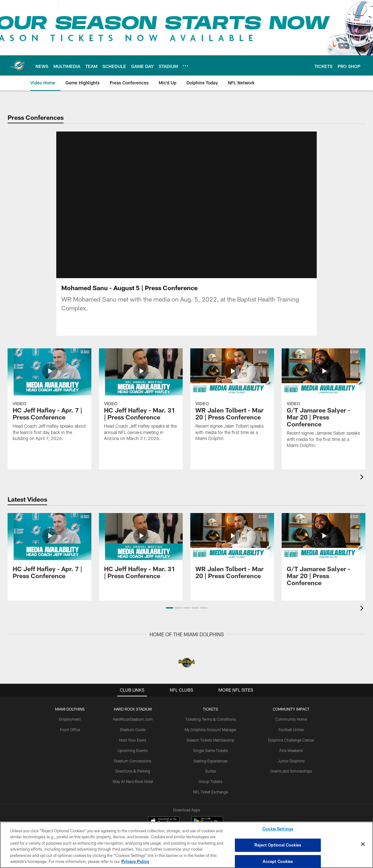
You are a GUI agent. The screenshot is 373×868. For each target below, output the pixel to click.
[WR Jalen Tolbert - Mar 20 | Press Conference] (232, 399)
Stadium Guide (133, 730)
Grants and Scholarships (291, 771)
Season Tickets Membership (210, 740)
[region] (186, 845)
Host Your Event (133, 740)
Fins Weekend (291, 750)
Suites (211, 771)
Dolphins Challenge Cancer (291, 740)
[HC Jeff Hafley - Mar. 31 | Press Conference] (141, 399)
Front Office (70, 730)
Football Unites (291, 730)
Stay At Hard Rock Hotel (133, 781)
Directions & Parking (133, 771)
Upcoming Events (133, 750)
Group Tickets (210, 781)
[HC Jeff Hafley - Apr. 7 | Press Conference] (49, 399)
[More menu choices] (186, 66)
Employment (70, 719)
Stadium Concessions (133, 761)
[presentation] (363, 478)
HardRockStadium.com (133, 719)
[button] (170, 608)
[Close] (363, 844)
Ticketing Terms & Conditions (211, 719)
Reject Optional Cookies (278, 845)
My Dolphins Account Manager (211, 730)
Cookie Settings (278, 829)
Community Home (291, 719)
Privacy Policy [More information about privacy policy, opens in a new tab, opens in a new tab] (135, 861)
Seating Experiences (211, 761)
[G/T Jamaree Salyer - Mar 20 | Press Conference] (324, 402)
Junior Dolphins (291, 761)
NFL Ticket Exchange (211, 792)
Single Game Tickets (211, 750)
